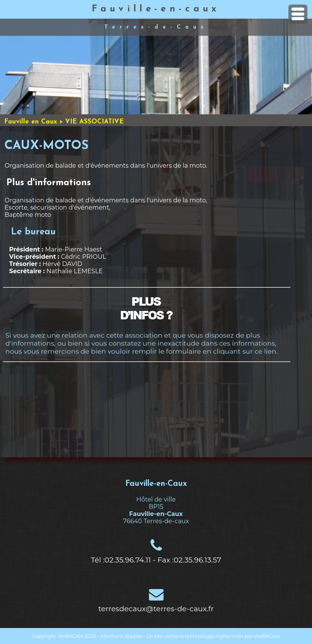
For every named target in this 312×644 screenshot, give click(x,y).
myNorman (230, 636)
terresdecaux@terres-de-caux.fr (156, 609)
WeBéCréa (70, 636)
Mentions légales (121, 636)
